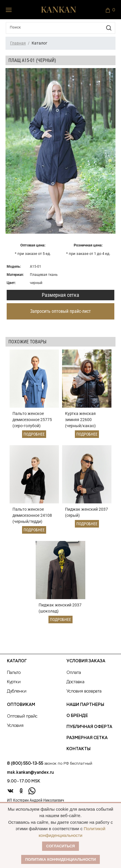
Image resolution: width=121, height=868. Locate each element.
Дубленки (17, 691)
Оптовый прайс (22, 716)
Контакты (78, 749)
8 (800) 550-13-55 (25, 764)
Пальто (14, 673)
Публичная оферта (89, 727)
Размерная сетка (60, 295)
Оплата (74, 673)
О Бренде (77, 716)
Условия (15, 726)
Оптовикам (21, 705)
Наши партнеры (85, 705)
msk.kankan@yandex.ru (30, 773)
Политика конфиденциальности (61, 859)
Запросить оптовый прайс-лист (60, 311)
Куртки (14, 682)
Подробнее (34, 434)
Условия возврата (84, 691)
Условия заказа (86, 661)
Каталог (17, 661)
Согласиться (60, 846)
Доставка (75, 682)
